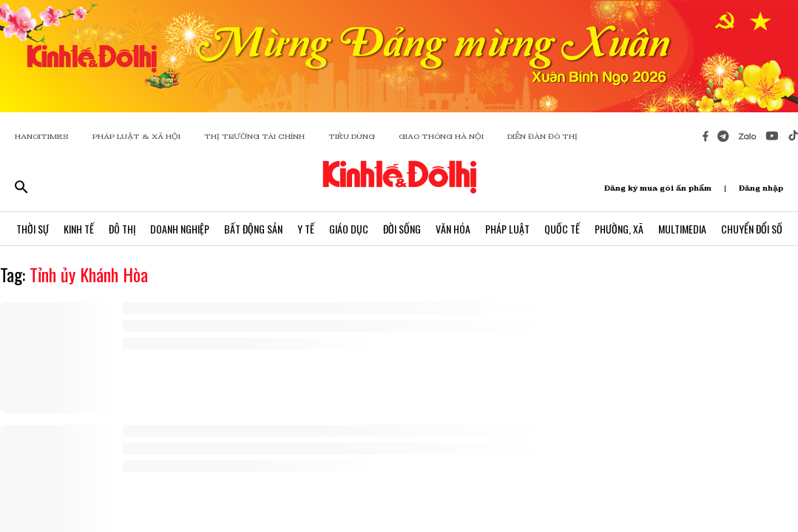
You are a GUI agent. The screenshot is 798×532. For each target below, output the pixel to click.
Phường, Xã (619, 229)
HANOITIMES (42, 136)
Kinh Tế (79, 229)
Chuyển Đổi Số (752, 229)
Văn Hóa (453, 229)
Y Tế (306, 229)
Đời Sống (402, 229)
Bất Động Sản (253, 229)
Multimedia (682, 229)
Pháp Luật (507, 229)
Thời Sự (33, 229)
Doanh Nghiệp (180, 229)
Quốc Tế (562, 229)
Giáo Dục (349, 229)
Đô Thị (122, 229)
